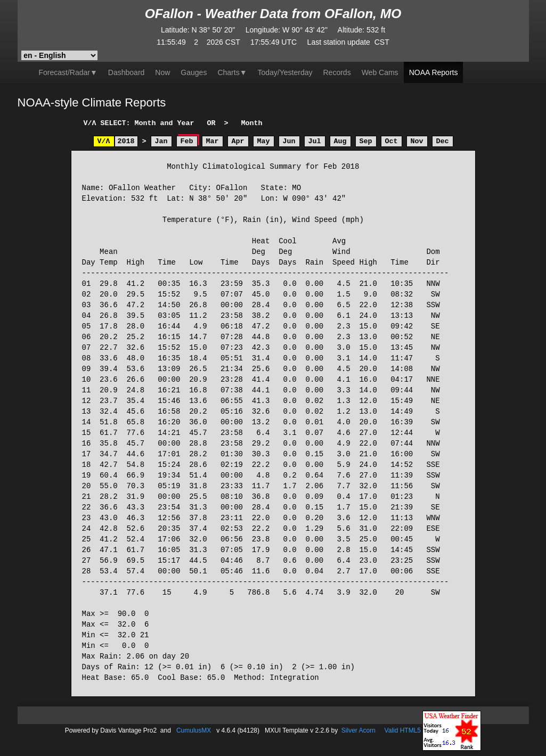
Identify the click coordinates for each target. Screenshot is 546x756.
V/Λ (104, 141)
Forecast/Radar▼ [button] (68, 72)
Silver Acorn (358, 730)
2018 (126, 141)
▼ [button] (232, 72)
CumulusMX (194, 730)
